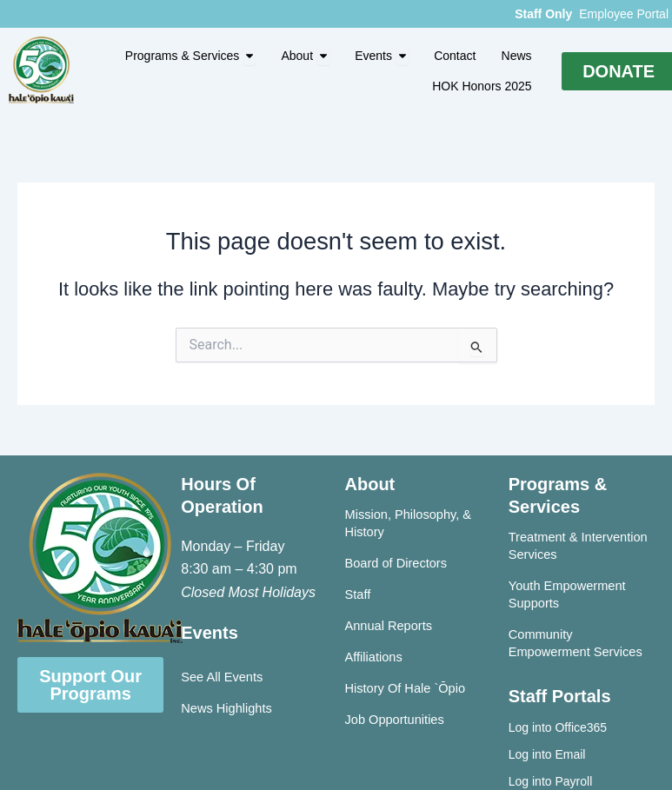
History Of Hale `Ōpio (406, 688)
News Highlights (226, 708)
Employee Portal (624, 14)
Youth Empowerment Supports (567, 594)
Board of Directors (396, 563)
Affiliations (374, 657)
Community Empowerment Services (576, 643)
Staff (358, 594)
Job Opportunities (395, 720)
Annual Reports (389, 626)
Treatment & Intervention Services (578, 546)
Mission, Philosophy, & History (409, 523)
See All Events (222, 677)
